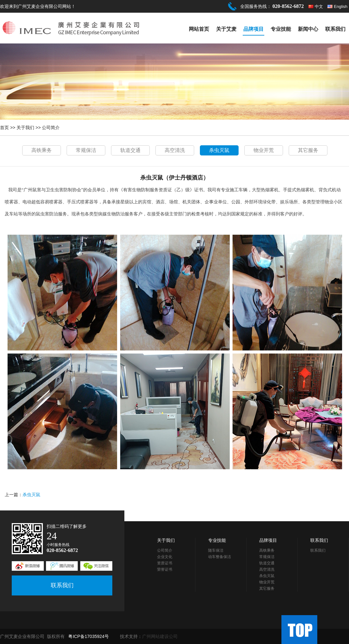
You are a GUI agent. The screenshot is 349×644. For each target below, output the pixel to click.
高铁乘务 (42, 150)
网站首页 (199, 29)
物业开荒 (264, 150)
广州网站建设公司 (160, 636)
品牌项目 (254, 29)
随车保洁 (216, 550)
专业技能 (281, 29)
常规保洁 (86, 150)
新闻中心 (308, 29)
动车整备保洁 (220, 557)
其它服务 (308, 150)
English (341, 7)
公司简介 (51, 128)
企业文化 (165, 557)
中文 (319, 7)
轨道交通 (130, 150)
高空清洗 (175, 150)
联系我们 (335, 29)
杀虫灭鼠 (219, 150)
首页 (4, 128)
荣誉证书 (165, 569)
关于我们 (25, 128)
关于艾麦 (226, 29)
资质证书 (165, 563)
